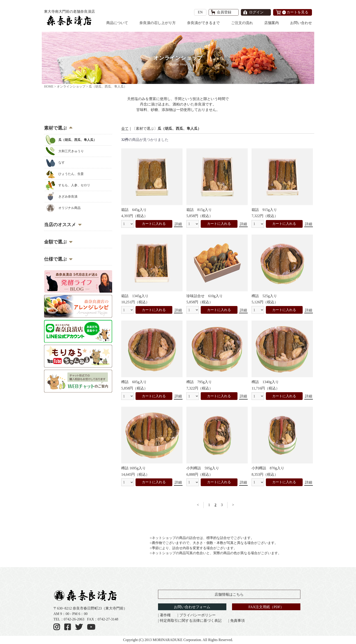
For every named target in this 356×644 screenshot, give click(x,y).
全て (125, 129)
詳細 (178, 224)
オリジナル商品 (69, 208)
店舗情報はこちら (229, 594)
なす (61, 163)
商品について (117, 23)
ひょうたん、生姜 (70, 174)
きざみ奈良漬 (67, 197)
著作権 (165, 615)
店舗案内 (272, 23)
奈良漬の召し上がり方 (158, 23)
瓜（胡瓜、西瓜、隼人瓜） (77, 140)
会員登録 (224, 12)
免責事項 (237, 621)
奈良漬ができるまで (203, 23)
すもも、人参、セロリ (74, 185)
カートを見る (295, 12)
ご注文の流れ (242, 23)
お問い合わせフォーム (192, 607)
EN (200, 12)
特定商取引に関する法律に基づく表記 (191, 621)
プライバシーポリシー (198, 615)
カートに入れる (154, 224)
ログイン (256, 12)
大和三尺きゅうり (70, 151)
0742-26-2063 (74, 619)
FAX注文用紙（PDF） (266, 607)
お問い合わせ (301, 23)
